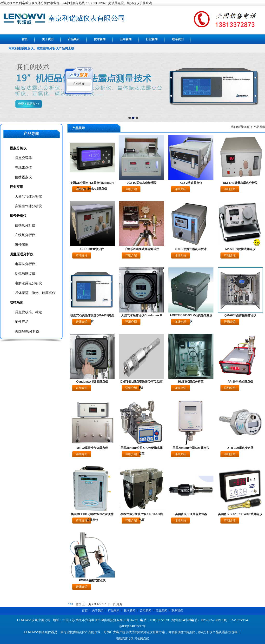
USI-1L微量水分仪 (92, 249)
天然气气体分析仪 (28, 196)
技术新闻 (100, 39)
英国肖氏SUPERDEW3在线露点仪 (240, 514)
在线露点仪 (23, 167)
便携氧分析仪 (25, 225)
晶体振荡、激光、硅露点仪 (35, 293)
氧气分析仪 (18, 216)
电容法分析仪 (25, 264)
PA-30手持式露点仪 (240, 382)
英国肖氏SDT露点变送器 (191, 514)
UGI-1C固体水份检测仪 (142, 183)
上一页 (87, 604)
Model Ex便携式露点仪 (240, 249)
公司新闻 (126, 39)
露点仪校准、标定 (28, 312)
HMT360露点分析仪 (191, 382)
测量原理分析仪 (21, 254)
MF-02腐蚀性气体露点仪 (92, 448)
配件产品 (22, 322)
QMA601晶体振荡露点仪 (240, 315)
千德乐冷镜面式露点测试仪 (142, 249)
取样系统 (16, 302)
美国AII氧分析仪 (27, 331)
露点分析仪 (18, 148)
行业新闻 (152, 39)
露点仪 (80, 632)
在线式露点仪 (125, 638)
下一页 (111, 604)
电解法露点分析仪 (28, 283)
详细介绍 (131, 189)
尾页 (119, 604)
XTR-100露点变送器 (240, 448)
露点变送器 (23, 158)
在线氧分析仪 (25, 235)
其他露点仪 (142, 638)
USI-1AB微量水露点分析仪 (240, 183)
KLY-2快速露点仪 (191, 183)
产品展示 (74, 39)
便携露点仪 (23, 177)
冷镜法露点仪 (25, 273)
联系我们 (178, 39)
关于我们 (48, 39)
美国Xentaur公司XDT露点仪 (191, 448)
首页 (25, 39)
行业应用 (16, 187)
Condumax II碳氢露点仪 (92, 382)
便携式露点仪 (186, 632)
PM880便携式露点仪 (92, 580)
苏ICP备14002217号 (132, 626)
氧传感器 (22, 245)
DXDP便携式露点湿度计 (191, 249)
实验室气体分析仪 (28, 206)
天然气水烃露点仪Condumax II (141, 315)
